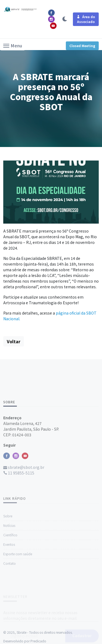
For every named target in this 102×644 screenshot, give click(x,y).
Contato (10, 579)
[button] (13, 45)
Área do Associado (86, 19)
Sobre (8, 532)
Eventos (9, 560)
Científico (10, 551)
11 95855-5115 (19, 486)
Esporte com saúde (18, 570)
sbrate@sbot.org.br (24, 481)
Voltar (14, 341)
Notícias (9, 542)
